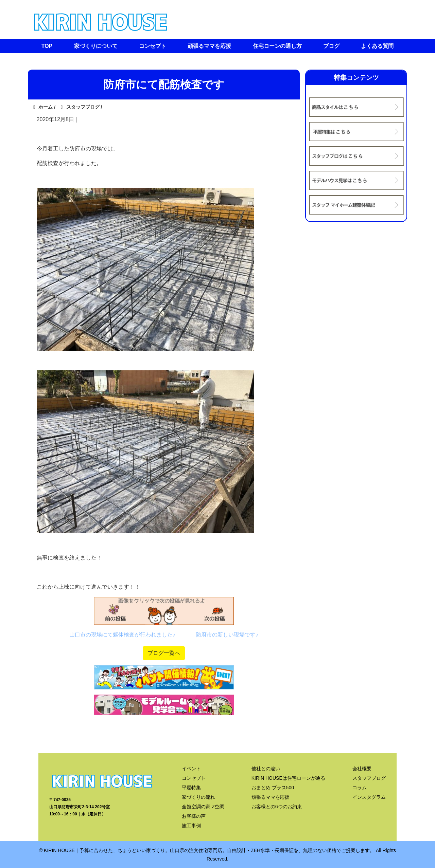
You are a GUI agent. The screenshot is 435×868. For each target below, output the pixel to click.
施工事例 (191, 826)
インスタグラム (369, 797)
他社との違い (266, 769)
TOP (47, 46)
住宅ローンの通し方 (277, 46)
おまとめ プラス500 (273, 788)
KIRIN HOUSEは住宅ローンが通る (288, 778)
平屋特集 (191, 788)
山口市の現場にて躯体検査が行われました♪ (122, 635)
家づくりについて (96, 46)
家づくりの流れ (198, 797)
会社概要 (362, 769)
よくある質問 (377, 46)
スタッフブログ (369, 778)
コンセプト (153, 46)
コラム (360, 788)
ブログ (331, 46)
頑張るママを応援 (209, 46)
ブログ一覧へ (164, 653)
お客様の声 (194, 816)
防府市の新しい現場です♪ (227, 635)
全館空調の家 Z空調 (203, 807)
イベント (191, 769)
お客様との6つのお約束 (277, 807)
